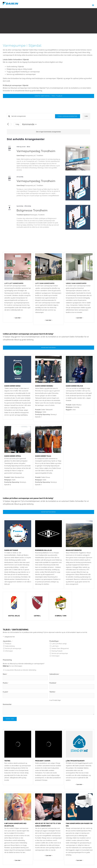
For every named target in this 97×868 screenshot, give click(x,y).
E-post (6, 692)
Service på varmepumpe (13, 648)
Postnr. (6, 683)
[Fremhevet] (49, 794)
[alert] (48, 132)
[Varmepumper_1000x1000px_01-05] (79, 254)
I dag (17, 124)
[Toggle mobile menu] (93, 5)
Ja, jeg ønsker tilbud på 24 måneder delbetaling (21, 670)
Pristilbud (8, 644)
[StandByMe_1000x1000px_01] (79, 731)
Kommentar (7, 704)
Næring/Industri (57, 651)
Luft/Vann (55, 646)
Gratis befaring (10, 646)
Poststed (53, 683)
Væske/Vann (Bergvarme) (60, 648)
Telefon (53, 692)
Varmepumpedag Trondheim (36, 151)
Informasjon (9, 651)
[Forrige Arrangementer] (8, 124)
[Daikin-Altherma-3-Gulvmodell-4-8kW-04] (49, 254)
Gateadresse (54, 674)
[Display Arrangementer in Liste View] (86, 116)
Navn (5, 674)
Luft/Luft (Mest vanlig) (59, 644)
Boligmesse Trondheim (32, 210)
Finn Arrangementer (68, 116)
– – (18, 318)
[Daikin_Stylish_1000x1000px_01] (18, 254)
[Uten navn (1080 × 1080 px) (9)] (18, 794)
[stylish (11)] (79, 794)
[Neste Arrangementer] (11, 124)
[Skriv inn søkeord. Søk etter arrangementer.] (32, 116)
